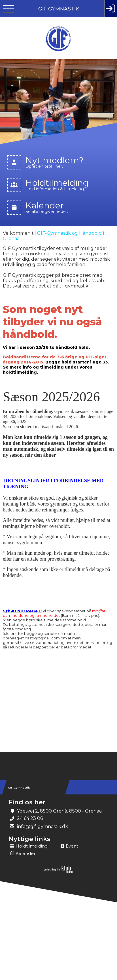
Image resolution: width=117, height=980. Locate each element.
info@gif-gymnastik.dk (42, 827)
